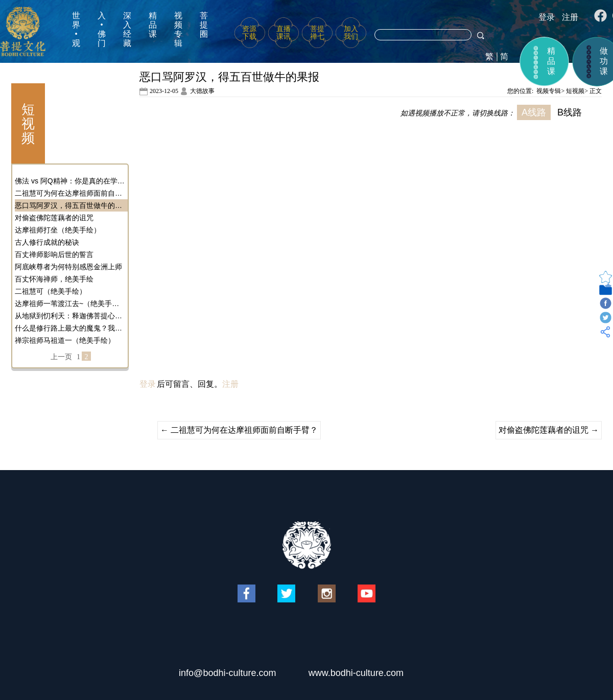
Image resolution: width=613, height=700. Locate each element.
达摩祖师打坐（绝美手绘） (58, 230)
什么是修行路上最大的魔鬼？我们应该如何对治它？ (70, 328)
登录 (547, 17)
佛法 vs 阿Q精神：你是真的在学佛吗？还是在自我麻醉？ (70, 181)
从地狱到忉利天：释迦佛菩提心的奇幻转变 (70, 316)
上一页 (61, 357)
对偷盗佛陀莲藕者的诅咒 (54, 218)
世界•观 (76, 29)
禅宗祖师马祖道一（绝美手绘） (65, 340)
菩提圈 (204, 25)
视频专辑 (178, 29)
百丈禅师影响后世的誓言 (54, 254)
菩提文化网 (23, 31)
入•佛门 (102, 29)
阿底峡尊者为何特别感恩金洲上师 (68, 267)
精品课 (153, 25)
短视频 (575, 91)
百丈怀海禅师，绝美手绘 (54, 279)
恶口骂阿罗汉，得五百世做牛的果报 (70, 205)
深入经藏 (127, 29)
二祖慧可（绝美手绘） (51, 291)
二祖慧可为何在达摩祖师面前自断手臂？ (70, 193)
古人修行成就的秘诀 (47, 242)
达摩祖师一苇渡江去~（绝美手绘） (70, 304)
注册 (570, 17)
